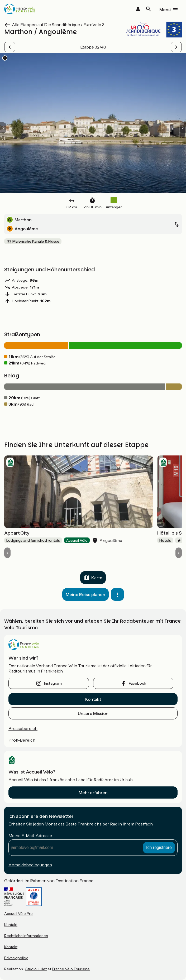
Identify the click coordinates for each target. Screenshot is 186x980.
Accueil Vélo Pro (18, 914)
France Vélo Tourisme (71, 969)
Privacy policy (16, 958)
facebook (137, 683)
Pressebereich (23, 728)
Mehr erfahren (93, 792)
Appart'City (17, 533)
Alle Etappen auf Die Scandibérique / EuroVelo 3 (58, 25)
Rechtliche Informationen (26, 936)
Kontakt (93, 699)
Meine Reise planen (85, 594)
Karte (97, 578)
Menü (165, 9)
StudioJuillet (36, 969)
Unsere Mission (93, 713)
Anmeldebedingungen (30, 865)
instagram (53, 683)
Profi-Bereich (22, 740)
